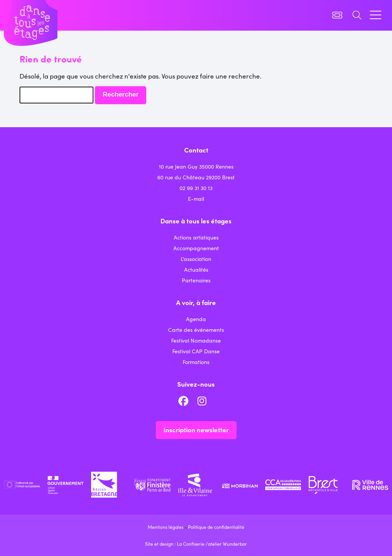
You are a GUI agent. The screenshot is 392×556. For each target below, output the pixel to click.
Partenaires (196, 280)
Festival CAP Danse (196, 351)
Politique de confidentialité (216, 527)
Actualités (196, 269)
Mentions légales (166, 527)
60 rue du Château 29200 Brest (196, 177)
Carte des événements (196, 330)
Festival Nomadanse (196, 340)
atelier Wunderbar (227, 544)
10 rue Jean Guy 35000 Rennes (196, 166)
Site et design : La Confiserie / (176, 544)
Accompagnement (196, 248)
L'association (196, 259)
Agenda (196, 319)
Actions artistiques (196, 237)
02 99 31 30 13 (196, 188)
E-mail (196, 198)
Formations (196, 362)
